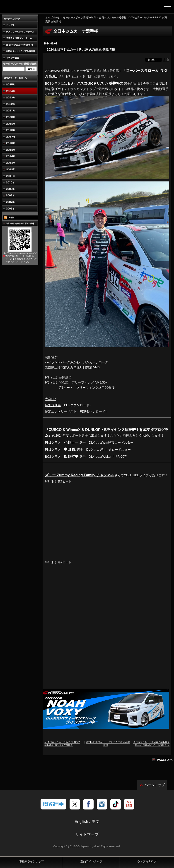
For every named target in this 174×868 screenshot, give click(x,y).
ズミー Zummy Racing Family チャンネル (80, 475)
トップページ (53, 17)
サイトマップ (87, 835)
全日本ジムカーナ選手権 (113, 17)
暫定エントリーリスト (61, 411)
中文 (96, 822)
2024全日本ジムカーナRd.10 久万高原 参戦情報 (81, 49)
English (81, 822)
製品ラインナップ (91, 861)
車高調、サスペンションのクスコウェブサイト (27, 8)
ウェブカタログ (147, 861)
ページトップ (155, 785)
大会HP (50, 399)
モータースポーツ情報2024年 (80, 17)
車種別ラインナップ (31, 861)
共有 (166, 60)
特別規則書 (53, 405)
